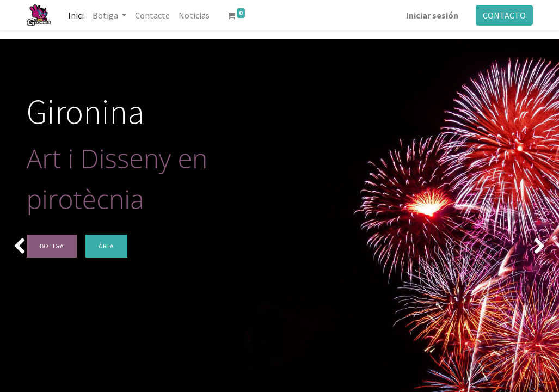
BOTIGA (52, 246)
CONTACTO (504, 15)
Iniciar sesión (432, 15)
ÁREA (106, 246)
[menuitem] (76, 15)
